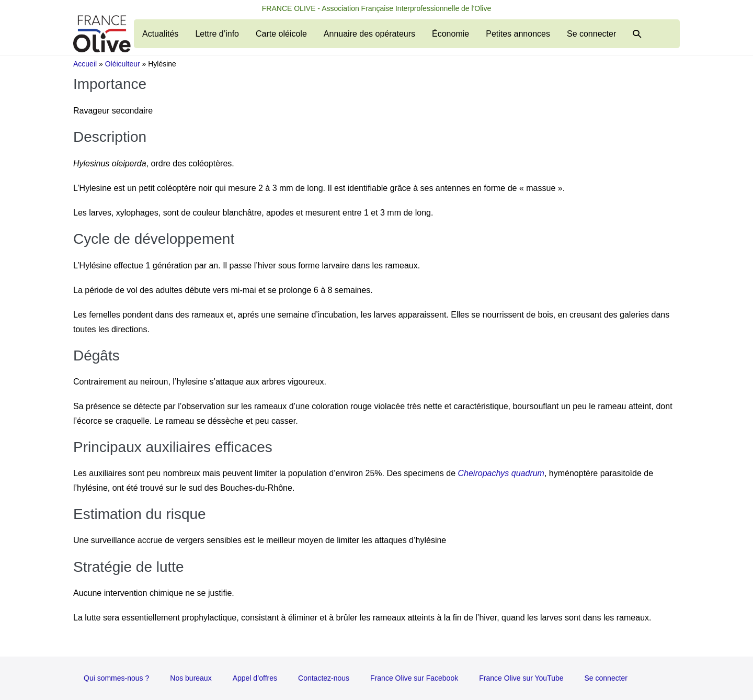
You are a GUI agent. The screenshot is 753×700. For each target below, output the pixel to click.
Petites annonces (518, 34)
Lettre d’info (217, 34)
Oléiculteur (123, 64)
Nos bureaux (191, 678)
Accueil (85, 64)
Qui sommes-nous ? (116, 678)
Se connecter (591, 34)
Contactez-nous (324, 678)
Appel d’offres (255, 678)
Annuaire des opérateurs (369, 34)
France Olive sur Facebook (414, 678)
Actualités (160, 34)
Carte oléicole (281, 34)
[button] (637, 34)
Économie (450, 34)
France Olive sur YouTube (521, 678)
